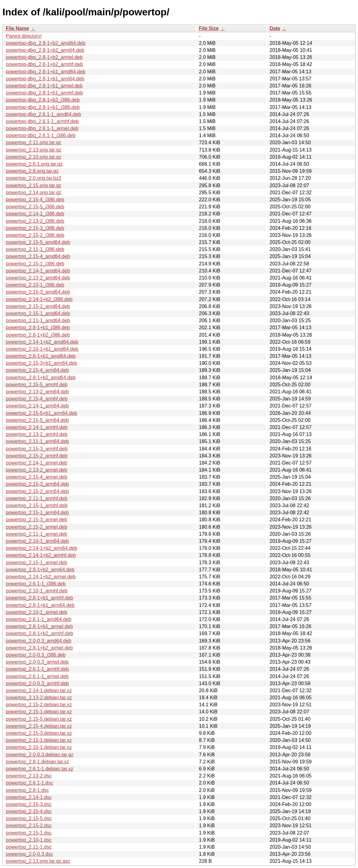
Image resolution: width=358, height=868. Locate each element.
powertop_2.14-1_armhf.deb (37, 427)
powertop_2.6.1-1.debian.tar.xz (40, 769)
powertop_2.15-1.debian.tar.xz (39, 712)
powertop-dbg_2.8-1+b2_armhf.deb (44, 64)
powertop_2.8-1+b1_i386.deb (38, 328)
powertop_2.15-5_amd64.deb (38, 242)
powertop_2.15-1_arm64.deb (37, 513)
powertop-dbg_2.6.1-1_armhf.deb (42, 121)
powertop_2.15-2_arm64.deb (37, 491)
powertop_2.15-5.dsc (29, 818)
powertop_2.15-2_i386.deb (35, 235)
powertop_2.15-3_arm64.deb (37, 484)
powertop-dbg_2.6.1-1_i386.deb (41, 135)
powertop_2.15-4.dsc (29, 811)
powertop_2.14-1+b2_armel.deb (41, 577)
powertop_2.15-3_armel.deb (37, 520)
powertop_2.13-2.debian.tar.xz (39, 698)
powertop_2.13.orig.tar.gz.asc (38, 861)
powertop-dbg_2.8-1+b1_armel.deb (44, 86)
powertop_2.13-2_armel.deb (37, 470)
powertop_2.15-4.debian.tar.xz (39, 726)
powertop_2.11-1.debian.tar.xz (39, 740)
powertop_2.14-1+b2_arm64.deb (42, 548)
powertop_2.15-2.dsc (29, 826)
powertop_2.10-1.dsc (29, 840)
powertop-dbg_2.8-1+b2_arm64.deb (45, 50)
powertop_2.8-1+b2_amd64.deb (41, 378)
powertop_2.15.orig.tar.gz (34, 185)
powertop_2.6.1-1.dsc (29, 783)
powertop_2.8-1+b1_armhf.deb (39, 598)
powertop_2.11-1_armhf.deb (37, 498)
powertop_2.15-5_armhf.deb (37, 385)
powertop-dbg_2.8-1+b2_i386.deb (43, 100)
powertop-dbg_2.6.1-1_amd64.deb (44, 114)
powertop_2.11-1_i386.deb (35, 249)
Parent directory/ (24, 36)
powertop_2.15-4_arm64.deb (37, 370)
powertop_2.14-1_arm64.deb (37, 406)
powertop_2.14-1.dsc (29, 797)
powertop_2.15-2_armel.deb (37, 527)
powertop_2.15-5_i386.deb (35, 207)
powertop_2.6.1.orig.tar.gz (34, 164)
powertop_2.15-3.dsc (29, 804)
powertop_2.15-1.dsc (29, 833)
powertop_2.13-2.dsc (29, 776)
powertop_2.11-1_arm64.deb (37, 441)
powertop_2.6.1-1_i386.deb (36, 584)
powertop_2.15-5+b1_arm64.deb (42, 413)
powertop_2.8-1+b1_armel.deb (39, 626)
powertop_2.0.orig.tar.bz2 (34, 178)
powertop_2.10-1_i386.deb (35, 285)
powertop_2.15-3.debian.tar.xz (39, 733)
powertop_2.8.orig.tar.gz (32, 171)
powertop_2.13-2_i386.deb (35, 221)
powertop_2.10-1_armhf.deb (37, 591)
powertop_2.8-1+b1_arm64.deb (40, 605)
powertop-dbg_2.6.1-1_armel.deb (42, 128)
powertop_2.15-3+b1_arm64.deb (42, 363)
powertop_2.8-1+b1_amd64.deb (41, 356)
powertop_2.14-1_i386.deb (35, 214)
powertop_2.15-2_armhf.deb (37, 456)
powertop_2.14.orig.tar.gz (34, 193)
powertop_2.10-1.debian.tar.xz (39, 747)
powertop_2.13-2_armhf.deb (37, 434)
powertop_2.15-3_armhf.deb (37, 449)
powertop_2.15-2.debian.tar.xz (39, 705)
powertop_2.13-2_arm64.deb (37, 392)
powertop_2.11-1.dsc (29, 847)
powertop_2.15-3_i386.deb (35, 228)
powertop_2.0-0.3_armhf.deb (37, 683)
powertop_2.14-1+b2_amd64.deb (42, 342)
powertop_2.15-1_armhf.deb (37, 505)
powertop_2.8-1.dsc (27, 790)
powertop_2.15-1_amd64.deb (38, 313)
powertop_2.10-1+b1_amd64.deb (42, 349)
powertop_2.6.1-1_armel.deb (37, 676)
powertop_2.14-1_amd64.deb (38, 271)
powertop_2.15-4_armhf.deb (37, 399)
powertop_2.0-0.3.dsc (29, 854)
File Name (17, 28)
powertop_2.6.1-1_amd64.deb (39, 619)
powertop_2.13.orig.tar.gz (34, 150)
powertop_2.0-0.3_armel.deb (37, 662)
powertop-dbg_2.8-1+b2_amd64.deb (46, 43)
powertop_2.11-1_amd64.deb (38, 320)
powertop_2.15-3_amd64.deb (38, 292)
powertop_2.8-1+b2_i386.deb (38, 335)
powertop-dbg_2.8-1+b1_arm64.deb (45, 79)
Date (275, 28)
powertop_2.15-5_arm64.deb (37, 420)
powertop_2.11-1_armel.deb (37, 534)
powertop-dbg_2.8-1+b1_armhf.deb (44, 93)
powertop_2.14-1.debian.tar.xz (39, 691)
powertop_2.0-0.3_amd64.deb (39, 641)
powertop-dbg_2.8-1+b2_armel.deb (44, 57)
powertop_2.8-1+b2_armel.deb (39, 648)
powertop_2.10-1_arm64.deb (37, 541)
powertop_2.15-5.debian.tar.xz (39, 719)
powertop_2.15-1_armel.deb (37, 563)
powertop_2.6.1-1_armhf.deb (37, 669)
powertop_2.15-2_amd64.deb (38, 306)
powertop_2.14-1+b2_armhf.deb (41, 555)
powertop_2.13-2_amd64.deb (38, 278)
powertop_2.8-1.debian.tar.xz (37, 762)
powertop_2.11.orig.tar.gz (34, 143)
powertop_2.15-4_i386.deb (35, 200)
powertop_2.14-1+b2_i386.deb (39, 299)
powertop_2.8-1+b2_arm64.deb (40, 570)
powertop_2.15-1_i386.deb (35, 264)
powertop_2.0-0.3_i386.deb (36, 655)
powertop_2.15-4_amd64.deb (38, 256)
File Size (209, 28)
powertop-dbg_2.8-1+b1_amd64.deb (46, 72)
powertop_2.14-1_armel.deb (37, 463)
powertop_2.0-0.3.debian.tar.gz (40, 755)
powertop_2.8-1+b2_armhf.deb (39, 633)
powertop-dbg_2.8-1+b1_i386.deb (43, 107)
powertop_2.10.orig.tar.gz (34, 157)
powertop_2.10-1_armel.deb (37, 612)
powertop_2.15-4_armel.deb (37, 477)
